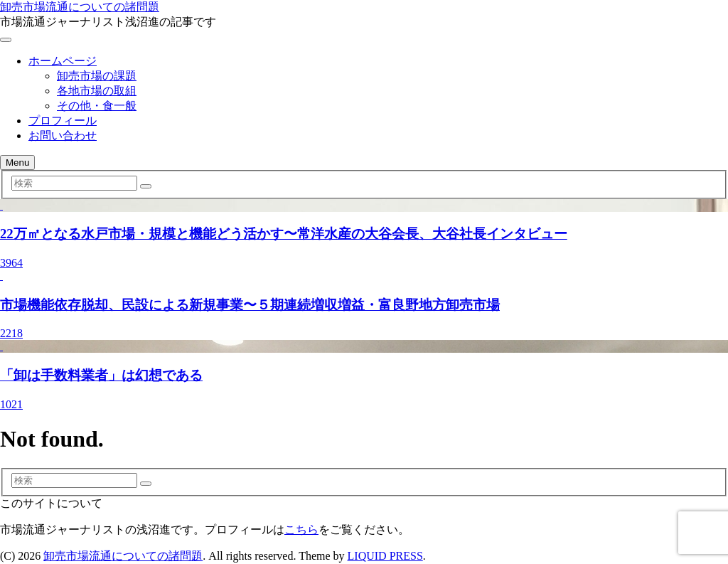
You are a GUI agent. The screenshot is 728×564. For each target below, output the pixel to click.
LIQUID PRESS (385, 556)
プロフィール (63, 121)
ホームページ (63, 61)
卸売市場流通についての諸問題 (80, 7)
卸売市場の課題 (97, 76)
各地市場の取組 (97, 91)
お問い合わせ (63, 135)
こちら (301, 530)
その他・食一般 (97, 106)
